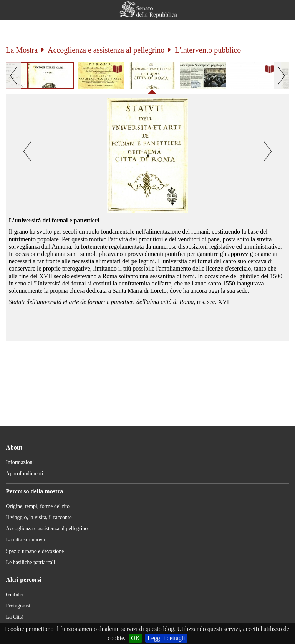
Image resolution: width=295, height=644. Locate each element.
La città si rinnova (25, 540)
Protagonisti (19, 606)
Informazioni (20, 462)
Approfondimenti (24, 474)
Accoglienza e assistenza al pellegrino (106, 50)
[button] (279, 10)
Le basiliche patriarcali (30, 562)
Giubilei (15, 595)
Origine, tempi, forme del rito (38, 506)
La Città (15, 617)
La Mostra (22, 50)
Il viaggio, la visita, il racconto (39, 517)
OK (135, 638)
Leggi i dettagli (166, 638)
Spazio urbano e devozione (35, 551)
